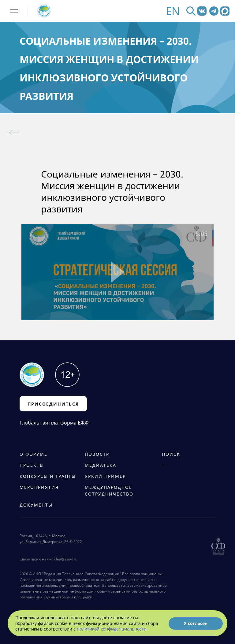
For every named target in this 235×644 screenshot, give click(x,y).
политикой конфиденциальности (112, 629)
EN (173, 11)
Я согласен (196, 623)
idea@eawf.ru (66, 559)
